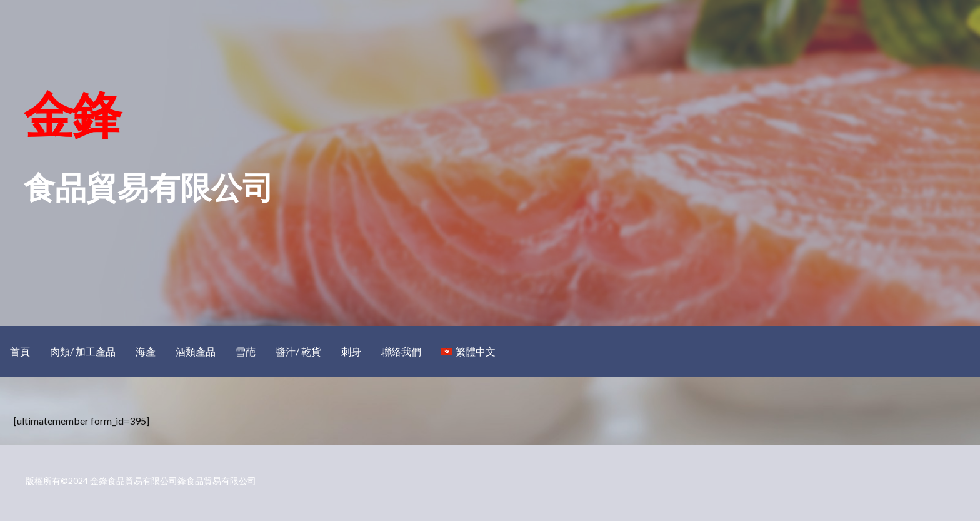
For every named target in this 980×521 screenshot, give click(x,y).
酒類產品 (196, 351)
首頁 (20, 351)
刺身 (351, 351)
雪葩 (246, 351)
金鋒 (72, 114)
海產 (146, 351)
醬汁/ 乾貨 (298, 351)
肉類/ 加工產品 (83, 351)
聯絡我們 (401, 351)
